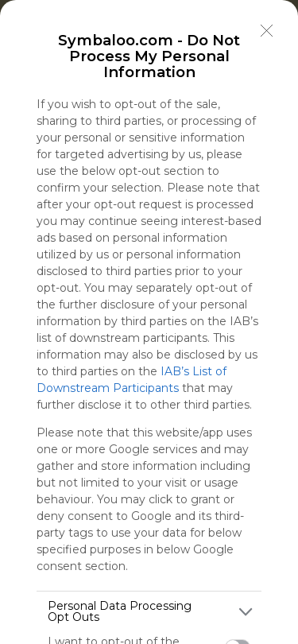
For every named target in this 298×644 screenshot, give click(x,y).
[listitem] (149, 611)
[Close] (267, 31)
